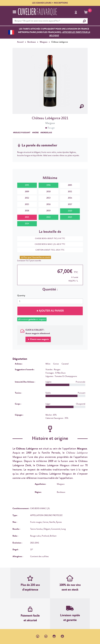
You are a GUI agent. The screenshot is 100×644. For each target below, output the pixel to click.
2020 (70, 211)
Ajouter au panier (51, 311)
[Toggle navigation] (14, 12)
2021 (27, 217)
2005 (70, 185)
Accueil (20, 42)
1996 (48, 185)
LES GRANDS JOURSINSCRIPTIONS (50, 3)
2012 (27, 198)
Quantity (21, 296)
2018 (27, 211)
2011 (70, 191)
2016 (48, 204)
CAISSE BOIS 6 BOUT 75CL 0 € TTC (49, 239)
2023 (70, 217)
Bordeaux (31, 42)
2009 (27, 191)
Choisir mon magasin (39, 339)
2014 (70, 198)
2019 (48, 211)
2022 (48, 217)
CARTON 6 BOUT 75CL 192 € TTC (49, 250)
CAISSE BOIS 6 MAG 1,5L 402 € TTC (49, 244)
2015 (27, 204)
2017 (70, 204)
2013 (48, 198)
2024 (27, 223)
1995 (27, 185)
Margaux (43, 42)
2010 (48, 191)
